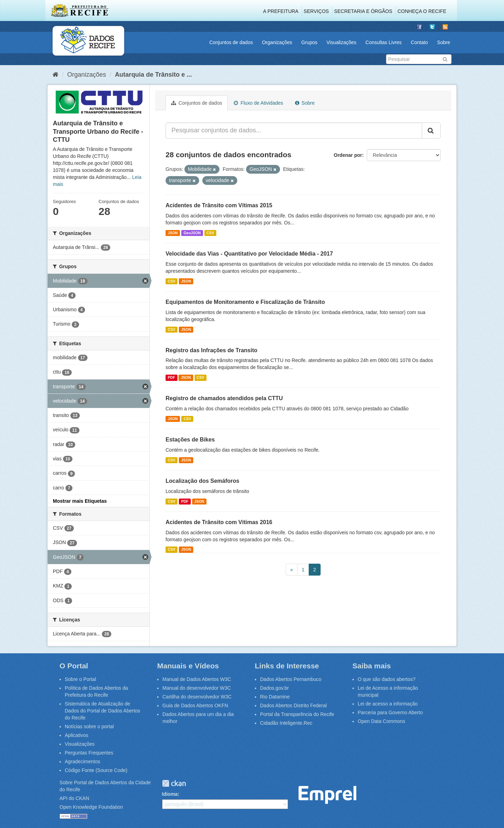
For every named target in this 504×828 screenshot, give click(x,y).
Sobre (444, 42)
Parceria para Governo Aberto (390, 712)
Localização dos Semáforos (202, 481)
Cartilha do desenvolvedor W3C (197, 697)
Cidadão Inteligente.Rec (286, 723)
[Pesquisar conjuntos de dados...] (294, 131)
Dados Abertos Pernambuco (291, 679)
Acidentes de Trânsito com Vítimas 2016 (219, 522)
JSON (173, 233)
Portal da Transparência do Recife (297, 714)
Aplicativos (76, 735)
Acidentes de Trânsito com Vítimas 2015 (219, 205)
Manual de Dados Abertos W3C (197, 679)
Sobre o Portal (80, 679)
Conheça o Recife (422, 11)
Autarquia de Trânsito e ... (153, 75)
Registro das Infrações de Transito (211, 350)
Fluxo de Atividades (258, 103)
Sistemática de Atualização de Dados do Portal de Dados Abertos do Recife (103, 711)
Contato (419, 42)
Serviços (316, 11)
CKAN (174, 783)
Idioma (170, 794)
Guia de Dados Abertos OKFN (195, 705)
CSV (210, 233)
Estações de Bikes (190, 440)
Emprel (327, 795)
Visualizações (341, 42)
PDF (171, 377)
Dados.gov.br (274, 688)
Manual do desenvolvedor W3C (197, 688)
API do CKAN (74, 798)
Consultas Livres (384, 42)
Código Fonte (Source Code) (96, 770)
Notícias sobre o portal (89, 726)
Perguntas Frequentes (89, 753)
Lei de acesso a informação (388, 704)
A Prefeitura (281, 11)
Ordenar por (348, 155)
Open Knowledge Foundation (91, 807)
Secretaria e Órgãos (363, 11)
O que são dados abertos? (387, 679)
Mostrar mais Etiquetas (80, 501)
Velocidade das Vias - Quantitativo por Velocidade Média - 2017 (249, 254)
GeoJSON (192, 233)
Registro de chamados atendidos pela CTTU (224, 398)
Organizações (277, 42)
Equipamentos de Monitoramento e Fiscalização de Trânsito (245, 302)
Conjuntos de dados (231, 42)
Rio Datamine (275, 697)
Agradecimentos (82, 761)
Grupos (309, 42)
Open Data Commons (381, 721)
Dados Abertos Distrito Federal (293, 705)
